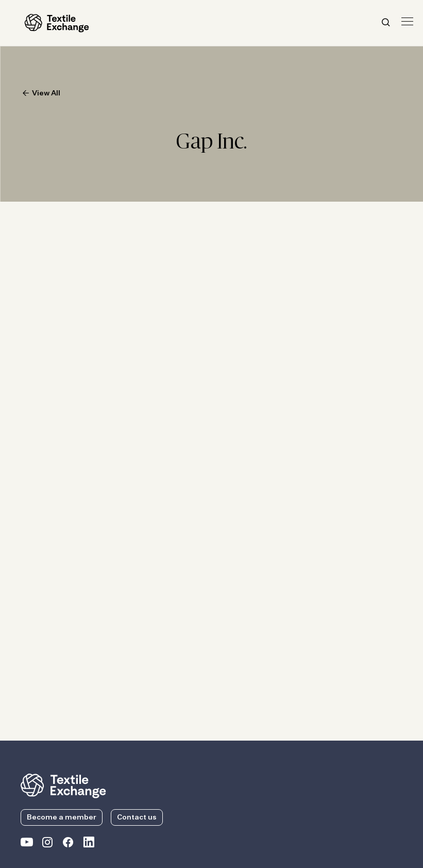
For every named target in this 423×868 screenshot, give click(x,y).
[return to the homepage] (63, 785)
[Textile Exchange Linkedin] (89, 844)
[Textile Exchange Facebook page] (68, 844)
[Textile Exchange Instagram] (47, 844)
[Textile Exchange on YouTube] (27, 844)
